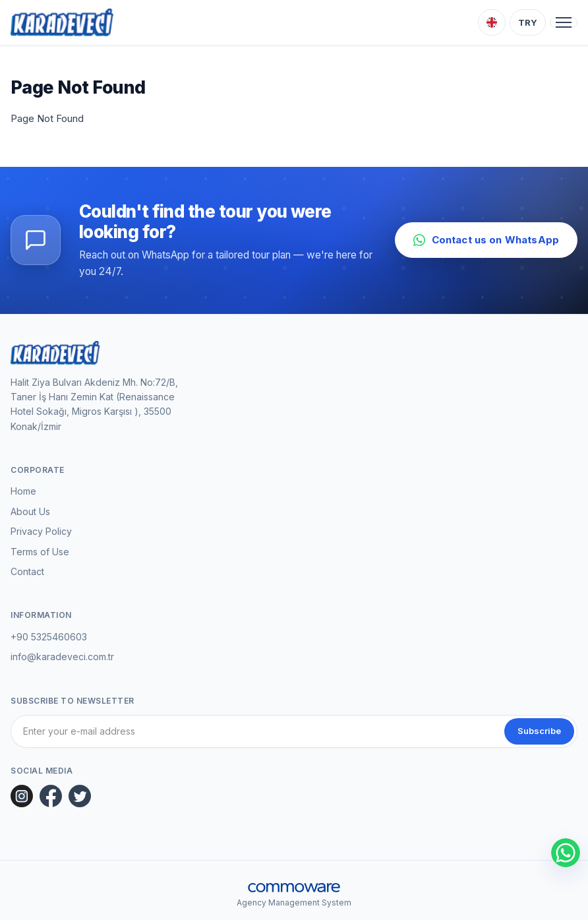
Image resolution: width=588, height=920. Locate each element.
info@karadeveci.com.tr (62, 657)
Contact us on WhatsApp (486, 240)
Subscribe (539, 731)
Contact (27, 571)
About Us (30, 511)
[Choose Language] (492, 22)
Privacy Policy (41, 531)
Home (23, 491)
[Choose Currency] (528, 22)
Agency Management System (294, 903)
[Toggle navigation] (564, 22)
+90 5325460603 (49, 637)
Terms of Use (40, 552)
